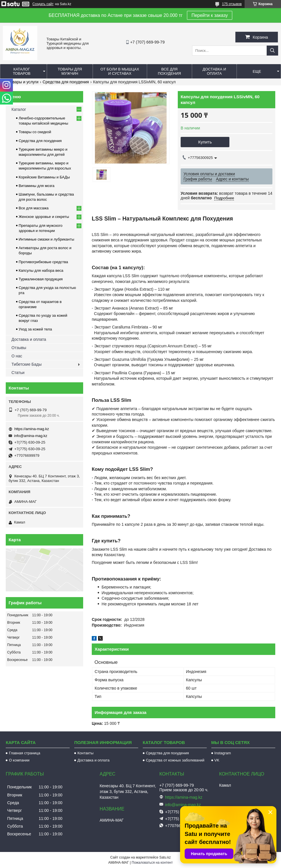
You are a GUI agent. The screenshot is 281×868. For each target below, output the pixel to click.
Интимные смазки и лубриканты (46, 239)
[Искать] (272, 51)
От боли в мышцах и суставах (120, 71)
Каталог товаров (22, 71)
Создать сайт (43, 4)
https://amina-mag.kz (32, 429)
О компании (19, 760)
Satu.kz (165, 857)
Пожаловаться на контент (152, 863)
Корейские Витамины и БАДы (44, 177)
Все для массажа (34, 208)
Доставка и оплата (214, 71)
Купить (205, 142)
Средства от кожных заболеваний (175, 760)
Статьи (18, 373)
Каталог (19, 109)
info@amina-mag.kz (31, 436)
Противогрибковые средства (43, 262)
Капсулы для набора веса (41, 270)
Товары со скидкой (35, 132)
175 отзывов (232, 4)
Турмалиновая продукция (41, 279)
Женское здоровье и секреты (44, 217)
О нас (17, 356)
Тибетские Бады (27, 364)
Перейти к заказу (210, 15)
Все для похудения (169, 71)
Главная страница (25, 753)
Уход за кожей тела (35, 329)
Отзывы (19, 348)
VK (217, 760)
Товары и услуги (23, 82)
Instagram (223, 753)
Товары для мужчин (70, 71)
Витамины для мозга (37, 186)
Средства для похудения (66, 82)
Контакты (85, 753)
